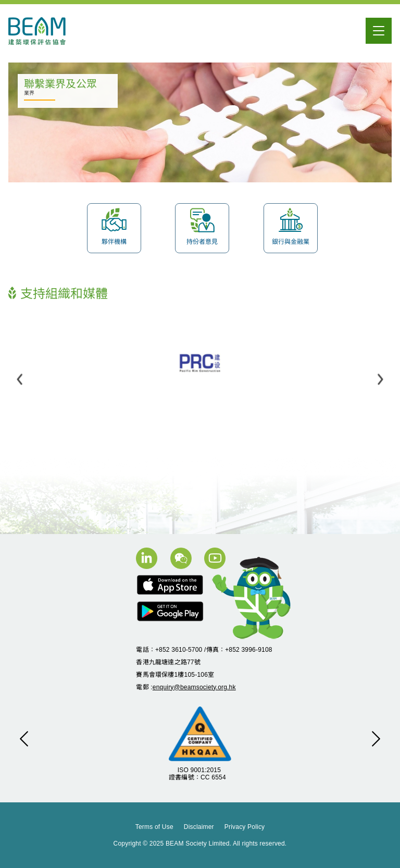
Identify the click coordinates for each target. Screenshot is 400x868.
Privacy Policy (245, 827)
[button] (20, 379)
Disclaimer (199, 827)
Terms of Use (154, 827)
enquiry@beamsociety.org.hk (194, 687)
